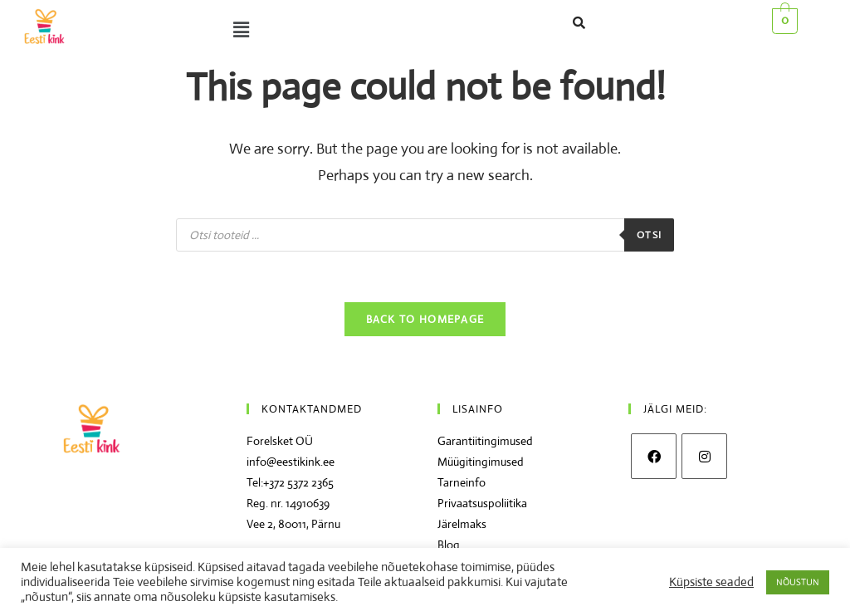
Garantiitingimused (485, 441)
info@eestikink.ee (291, 462)
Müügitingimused (481, 462)
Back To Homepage (425, 319)
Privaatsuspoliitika (482, 503)
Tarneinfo (462, 482)
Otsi (649, 235)
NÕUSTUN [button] (798, 582)
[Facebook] (654, 456)
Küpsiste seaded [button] (711, 582)
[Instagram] (704, 456)
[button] (270, 30)
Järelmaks (462, 524)
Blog (449, 545)
